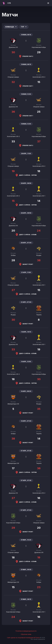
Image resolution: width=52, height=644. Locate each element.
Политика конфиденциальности (26, 631)
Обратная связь (26, 634)
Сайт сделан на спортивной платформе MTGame (24, 638)
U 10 (9, 3)
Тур (24, 27)
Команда (11, 27)
